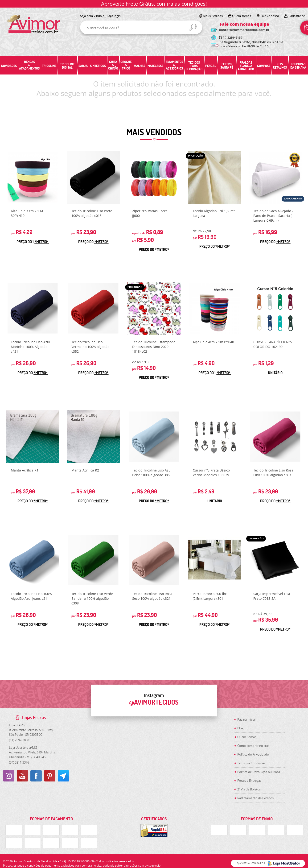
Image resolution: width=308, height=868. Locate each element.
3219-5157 (231, 38)
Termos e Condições (251, 763)
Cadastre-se (297, 16)
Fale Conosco (270, 16)
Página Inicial (246, 719)
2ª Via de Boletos (249, 789)
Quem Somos (247, 737)
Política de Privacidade (253, 754)
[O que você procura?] (193, 28)
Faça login (114, 16)
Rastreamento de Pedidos (255, 798)
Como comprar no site (253, 746)
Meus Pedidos (213, 16)
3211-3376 (19, 762)
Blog (240, 728)
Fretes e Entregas (249, 781)
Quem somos (242, 16)
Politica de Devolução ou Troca (259, 772)
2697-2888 (19, 740)
